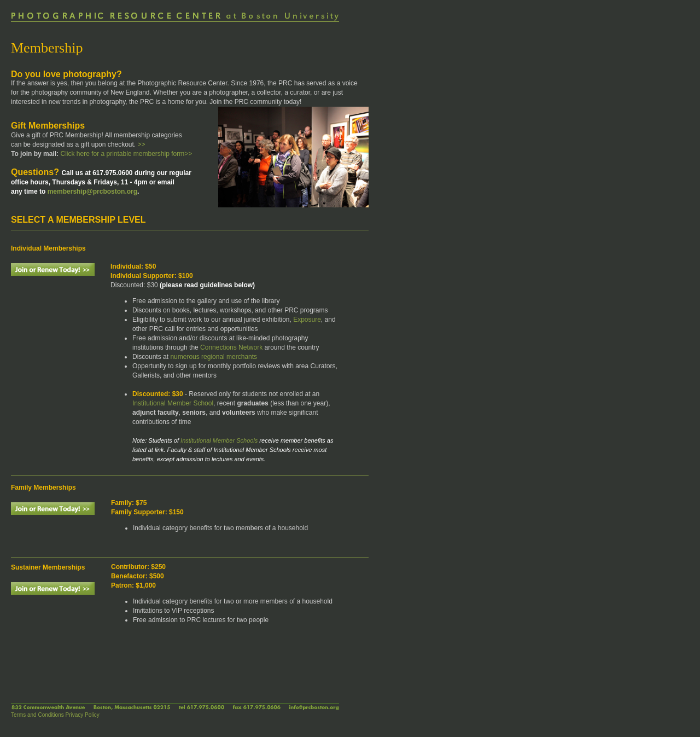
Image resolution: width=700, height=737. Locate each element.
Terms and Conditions (37, 715)
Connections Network (231, 347)
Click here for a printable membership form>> (125, 154)
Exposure (307, 320)
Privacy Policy (83, 715)
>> (142, 144)
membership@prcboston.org (92, 191)
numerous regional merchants (214, 357)
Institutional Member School (173, 403)
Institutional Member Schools (219, 440)
